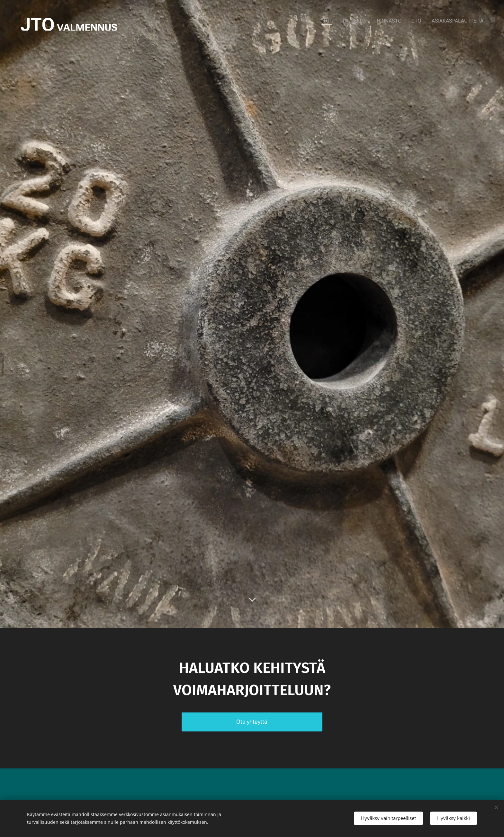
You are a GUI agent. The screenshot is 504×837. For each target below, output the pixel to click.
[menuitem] (333, 21)
